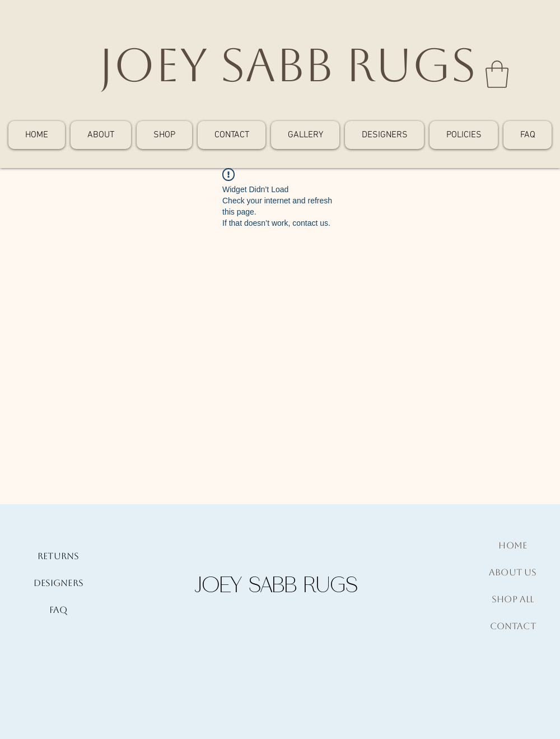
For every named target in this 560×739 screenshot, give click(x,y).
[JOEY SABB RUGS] (287, 65)
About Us (513, 572)
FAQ (58, 610)
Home (513, 545)
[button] (497, 74)
